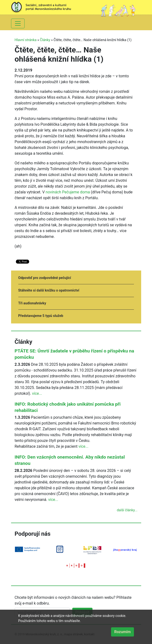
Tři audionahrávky (32, 303)
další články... (127, 510)
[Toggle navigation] (18, 23)
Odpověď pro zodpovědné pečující (45, 278)
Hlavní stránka (26, 40)
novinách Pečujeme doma (68, 192)
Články (45, 40)
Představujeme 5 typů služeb (41, 316)
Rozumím (122, 632)
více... (37, 393)
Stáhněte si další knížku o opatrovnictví (49, 290)
